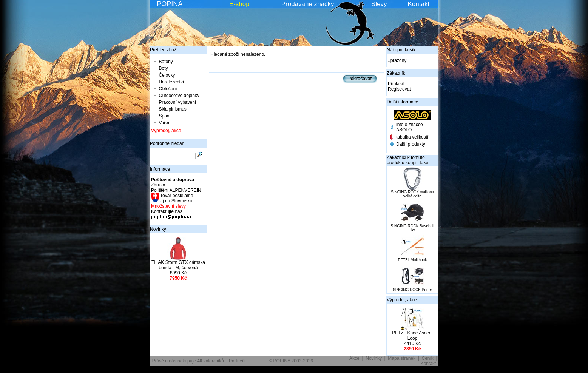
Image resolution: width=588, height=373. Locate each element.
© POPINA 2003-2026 (291, 361)
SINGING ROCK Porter (412, 290)
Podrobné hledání (168, 143)
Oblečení (168, 89)
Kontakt (419, 4)
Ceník (428, 358)
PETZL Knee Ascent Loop (412, 336)
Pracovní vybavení (177, 102)
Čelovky (167, 75)
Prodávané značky (308, 4)
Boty (163, 68)
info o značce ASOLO (410, 127)
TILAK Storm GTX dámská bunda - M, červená (178, 265)
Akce (354, 358)
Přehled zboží (164, 50)
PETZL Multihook (412, 260)
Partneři (237, 361)
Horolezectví (171, 82)
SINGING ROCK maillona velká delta (412, 194)
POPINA (170, 4)
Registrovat (399, 89)
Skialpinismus (172, 109)
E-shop (239, 4)
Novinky (158, 229)
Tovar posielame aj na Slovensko (176, 198)
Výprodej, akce (166, 131)
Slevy (379, 4)
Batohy (166, 62)
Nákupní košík (401, 50)
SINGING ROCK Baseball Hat (412, 228)
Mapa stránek (402, 358)
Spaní (164, 116)
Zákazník (396, 73)
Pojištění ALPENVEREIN (176, 190)
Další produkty (411, 144)
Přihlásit (396, 84)
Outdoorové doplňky (179, 96)
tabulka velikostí (412, 137)
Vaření (165, 123)
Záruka (158, 185)
